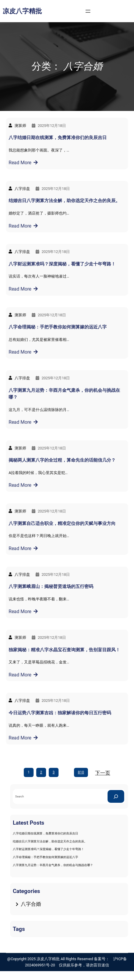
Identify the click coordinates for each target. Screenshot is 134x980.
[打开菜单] (88, 11)
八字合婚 (31, 904)
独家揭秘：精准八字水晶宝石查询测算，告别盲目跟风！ (64, 650)
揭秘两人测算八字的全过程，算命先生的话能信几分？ (62, 460)
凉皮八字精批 (22, 11)
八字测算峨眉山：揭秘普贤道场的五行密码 (51, 586)
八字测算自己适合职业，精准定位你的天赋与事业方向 (62, 523)
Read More (20, 163)
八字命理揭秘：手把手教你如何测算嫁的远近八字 (58, 327)
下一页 (103, 773)
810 (81, 772)
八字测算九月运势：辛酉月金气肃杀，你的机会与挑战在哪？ (64, 394)
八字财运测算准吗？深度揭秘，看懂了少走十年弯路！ (62, 264)
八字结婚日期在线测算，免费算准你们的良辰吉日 (58, 138)
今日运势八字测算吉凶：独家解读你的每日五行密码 (60, 713)
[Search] (116, 796)
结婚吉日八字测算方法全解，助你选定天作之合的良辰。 (64, 201)
